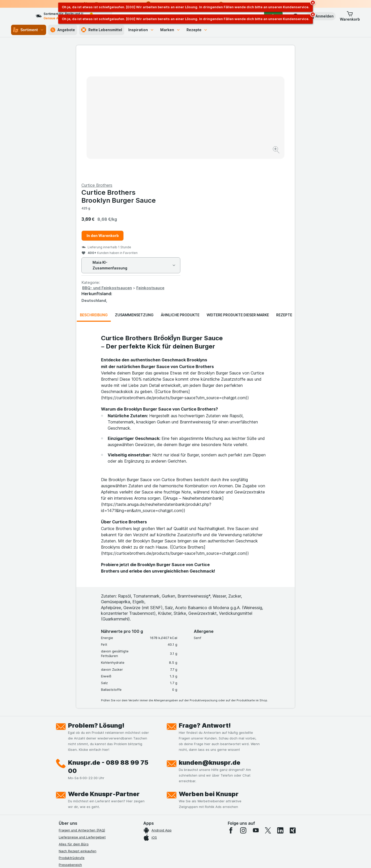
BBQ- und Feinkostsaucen (216, 164)
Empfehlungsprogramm (77, 796)
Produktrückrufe (72, 734)
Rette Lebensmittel (102, 30)
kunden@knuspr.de (210, 639)
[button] (321, 16)
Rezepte (197, 30)
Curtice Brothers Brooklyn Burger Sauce (228, 72)
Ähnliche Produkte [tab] (180, 191)
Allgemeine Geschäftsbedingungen (87, 768)
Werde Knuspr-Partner (104, 670)
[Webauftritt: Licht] (183, 858)
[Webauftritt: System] (160, 858)
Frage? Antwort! (205, 602)
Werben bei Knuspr (209, 670)
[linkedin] (280, 707)
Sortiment (29, 30)
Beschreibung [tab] (94, 191)
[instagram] (243, 707)
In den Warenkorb (212, 112)
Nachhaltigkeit (70, 789)
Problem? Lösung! (96, 602)
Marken (170, 30)
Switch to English (195, 837)
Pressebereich (70, 741)
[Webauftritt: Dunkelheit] (209, 858)
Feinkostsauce (260, 164)
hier (145, 824)
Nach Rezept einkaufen (78, 727)
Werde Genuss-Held (75, 782)
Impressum (67, 775)
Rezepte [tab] (284, 191)
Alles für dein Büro (74, 720)
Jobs (63, 754)
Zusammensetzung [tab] (134, 191)
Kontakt (65, 748)
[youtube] (256, 707)
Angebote (63, 30)
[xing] (293, 707)
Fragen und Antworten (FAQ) (82, 706)
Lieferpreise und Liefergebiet (82, 713)
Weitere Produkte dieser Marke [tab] (238, 191)
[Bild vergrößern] (167, 134)
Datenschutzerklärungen (78, 761)
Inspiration (141, 30)
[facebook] (231, 707)
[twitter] (268, 707)
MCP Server (68, 803)
